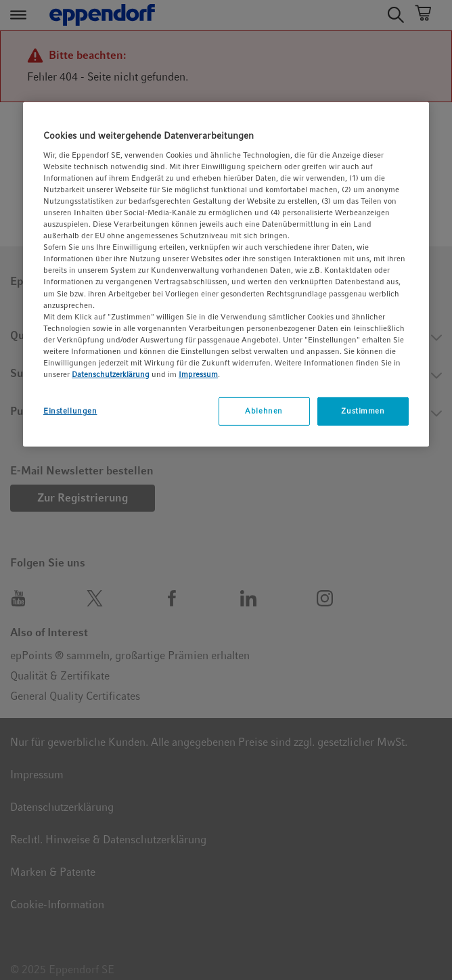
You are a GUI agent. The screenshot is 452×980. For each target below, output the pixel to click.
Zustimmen (363, 411)
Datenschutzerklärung (111, 374)
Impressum (198, 374)
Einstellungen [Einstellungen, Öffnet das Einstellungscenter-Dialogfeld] (70, 411)
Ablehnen (264, 411)
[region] (226, 274)
